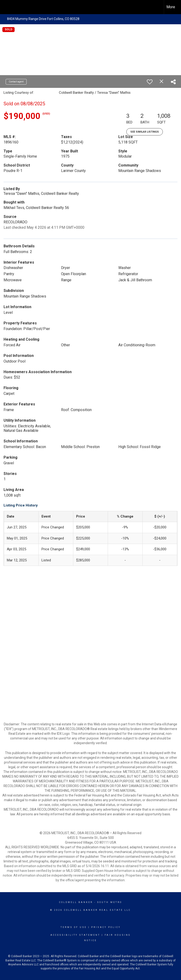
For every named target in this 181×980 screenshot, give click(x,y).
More (171, 7)
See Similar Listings (145, 132)
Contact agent (16, 82)
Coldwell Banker (76, 902)
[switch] (150, 82)
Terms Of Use (74, 927)
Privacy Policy (106, 927)
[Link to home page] (6, 6)
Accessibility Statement (75, 935)
